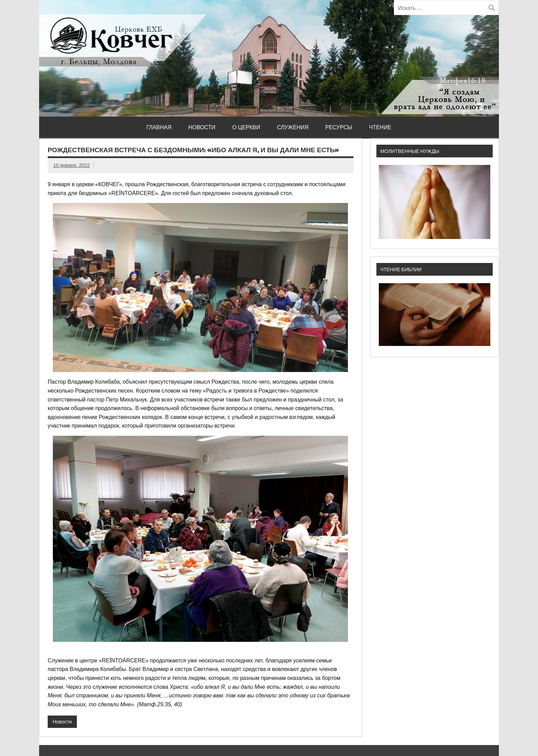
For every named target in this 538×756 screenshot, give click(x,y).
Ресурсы (339, 127)
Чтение (380, 127)
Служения (293, 127)
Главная (159, 127)
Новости (202, 127)
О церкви (246, 127)
